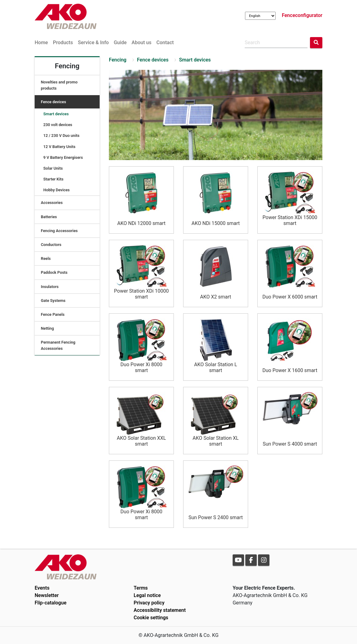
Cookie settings (151, 618)
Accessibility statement (160, 610)
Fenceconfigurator (302, 15)
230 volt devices (58, 125)
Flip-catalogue (51, 603)
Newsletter (47, 595)
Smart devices (56, 114)
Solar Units (53, 168)
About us (141, 42)
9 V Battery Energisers (63, 157)
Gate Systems (53, 301)
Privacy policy (149, 603)
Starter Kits (53, 179)
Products (63, 42)
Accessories (52, 203)
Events (42, 588)
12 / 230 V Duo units (61, 136)
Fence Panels (53, 314)
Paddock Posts (54, 272)
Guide (120, 42)
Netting (47, 328)
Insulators (50, 287)
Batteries (49, 217)
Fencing (118, 60)
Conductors (51, 245)
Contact (165, 42)
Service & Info (93, 42)
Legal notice (147, 595)
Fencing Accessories (59, 231)
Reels (46, 258)
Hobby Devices (56, 190)
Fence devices (54, 102)
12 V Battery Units (59, 147)
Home (41, 42)
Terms (141, 588)
